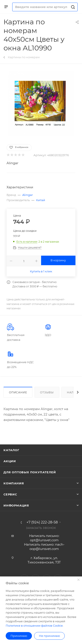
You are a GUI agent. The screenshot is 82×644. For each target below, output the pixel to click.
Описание (18, 392)
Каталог (11, 450)
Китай (41, 200)
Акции (10, 461)
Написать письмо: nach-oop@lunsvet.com (44, 547)
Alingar (12, 163)
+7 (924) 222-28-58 (42, 522)
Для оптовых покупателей (30, 472)
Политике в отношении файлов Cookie (34, 626)
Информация (16, 505)
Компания (14, 483)
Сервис (10, 494)
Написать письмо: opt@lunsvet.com (44, 538)
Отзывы (47, 392)
